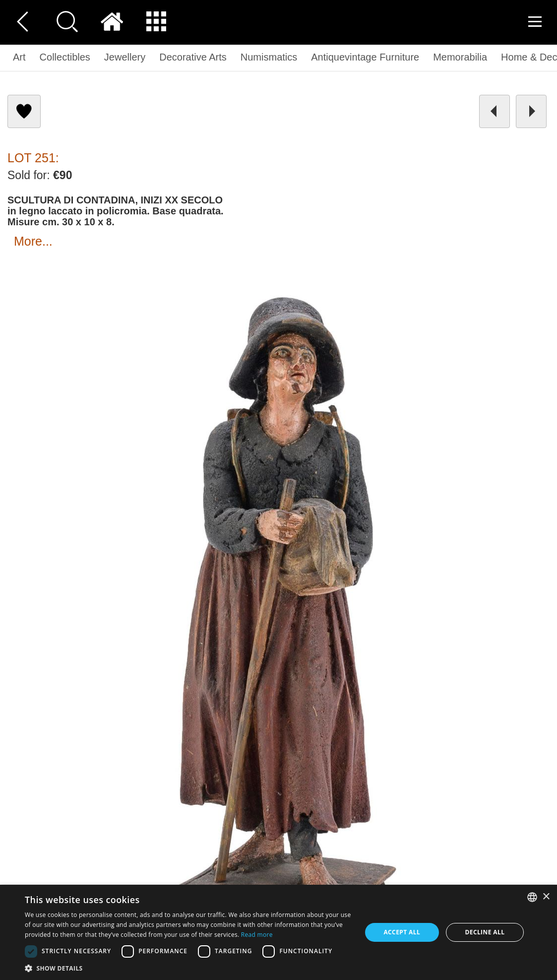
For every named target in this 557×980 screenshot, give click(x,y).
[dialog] (278, 932)
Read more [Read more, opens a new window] (257, 935)
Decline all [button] (485, 932)
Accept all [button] (402, 932)
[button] (188, 968)
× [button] (546, 897)
